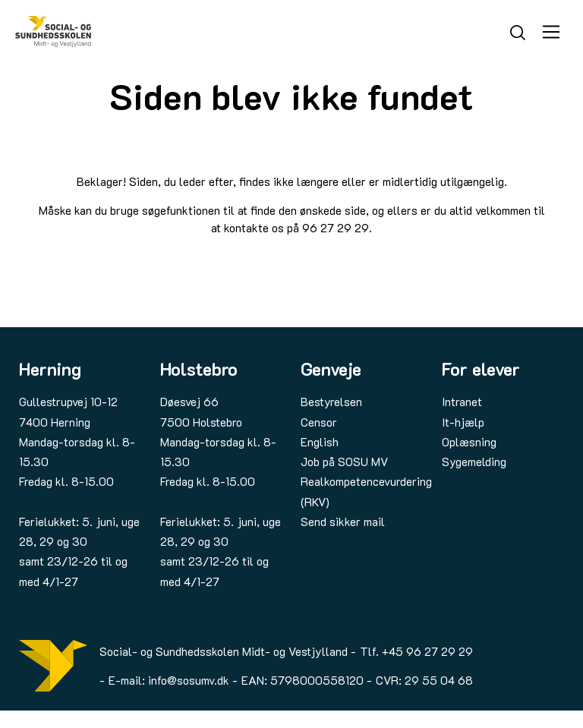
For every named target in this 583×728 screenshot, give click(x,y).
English (320, 442)
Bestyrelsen (331, 402)
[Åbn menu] (551, 32)
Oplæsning (469, 442)
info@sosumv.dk (189, 680)
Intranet (462, 402)
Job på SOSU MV (344, 462)
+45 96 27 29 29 (427, 651)
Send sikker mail (343, 522)
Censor (319, 422)
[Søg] (518, 31)
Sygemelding (474, 462)
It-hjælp (463, 422)
